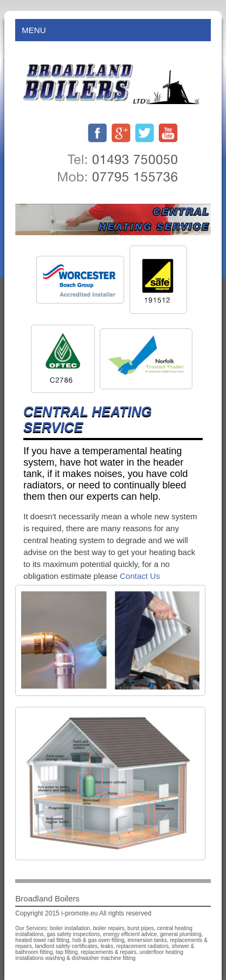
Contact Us (140, 576)
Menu (113, 30)
